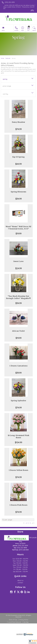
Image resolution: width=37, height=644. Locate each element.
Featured (8, 58)
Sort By (5, 94)
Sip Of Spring (19, 157)
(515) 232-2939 (10, 2)
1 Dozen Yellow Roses (19, 470)
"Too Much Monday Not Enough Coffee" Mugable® (18, 297)
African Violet (19, 331)
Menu (3, 30)
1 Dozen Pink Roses (19, 505)
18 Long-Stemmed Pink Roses (19, 436)
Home (3, 58)
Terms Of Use (13, 620)
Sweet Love (19, 261)
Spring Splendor (18, 401)
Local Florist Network (15, 622)
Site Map (26, 622)
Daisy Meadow (18, 122)
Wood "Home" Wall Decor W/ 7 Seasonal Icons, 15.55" (19, 228)
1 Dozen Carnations (18, 366)
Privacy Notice (24, 620)
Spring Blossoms (18, 192)
